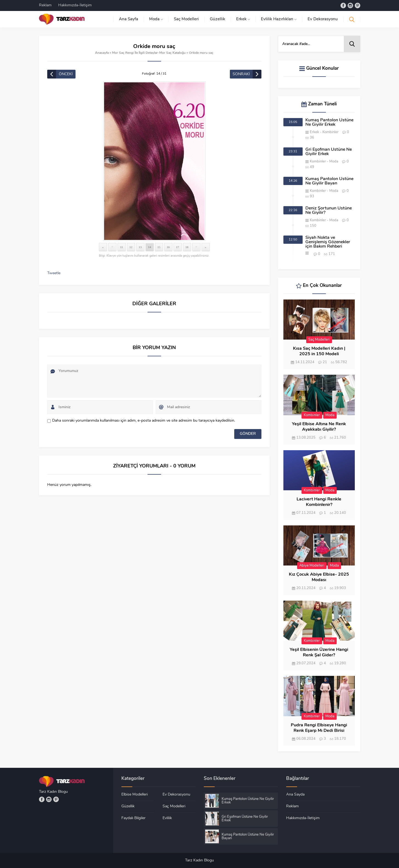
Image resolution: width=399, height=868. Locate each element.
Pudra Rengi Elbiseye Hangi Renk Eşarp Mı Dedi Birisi (319, 728)
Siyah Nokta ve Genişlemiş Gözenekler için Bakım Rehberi (328, 242)
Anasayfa (102, 53)
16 (168, 247)
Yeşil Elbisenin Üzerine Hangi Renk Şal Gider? (319, 653)
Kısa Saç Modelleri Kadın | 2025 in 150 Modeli (319, 351)
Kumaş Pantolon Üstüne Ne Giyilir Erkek (329, 122)
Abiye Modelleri (312, 566)
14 (150, 247)
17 (178, 247)
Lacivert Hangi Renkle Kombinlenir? (319, 502)
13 (140, 247)
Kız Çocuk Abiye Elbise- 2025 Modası (319, 577)
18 (187, 247)
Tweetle (54, 273)
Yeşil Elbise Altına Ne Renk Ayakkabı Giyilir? (319, 427)
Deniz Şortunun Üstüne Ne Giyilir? (329, 211)
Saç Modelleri (319, 340)
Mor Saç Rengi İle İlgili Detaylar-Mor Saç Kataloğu (149, 53)
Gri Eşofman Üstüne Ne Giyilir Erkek (329, 152)
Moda (334, 162)
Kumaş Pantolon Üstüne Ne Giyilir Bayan (329, 181)
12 (131, 247)
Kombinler (330, 132)
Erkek (314, 132)
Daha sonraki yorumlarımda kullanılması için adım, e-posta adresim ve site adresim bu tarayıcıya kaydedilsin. (144, 421)
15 (159, 247)
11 (121, 247)
